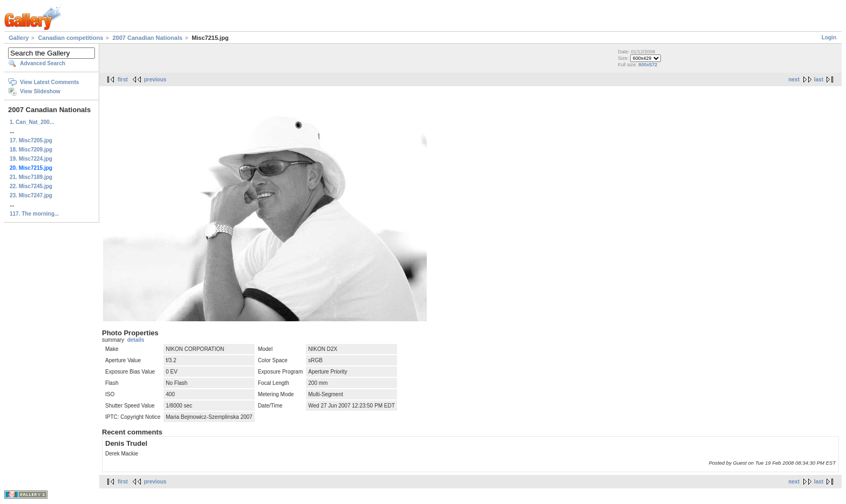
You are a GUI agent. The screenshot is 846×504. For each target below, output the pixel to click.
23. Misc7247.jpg (31, 195)
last (819, 80)
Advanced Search (43, 63)
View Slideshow (40, 91)
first (123, 80)
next (794, 80)
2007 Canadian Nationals (147, 38)
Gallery (19, 38)
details (136, 340)
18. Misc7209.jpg (31, 150)
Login (829, 37)
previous (155, 80)
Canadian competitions (70, 38)
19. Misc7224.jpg (31, 159)
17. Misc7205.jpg (31, 140)
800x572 (648, 65)
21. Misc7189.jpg (31, 177)
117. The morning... (34, 214)
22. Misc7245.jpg (31, 186)
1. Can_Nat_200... (32, 122)
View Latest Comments (49, 82)
